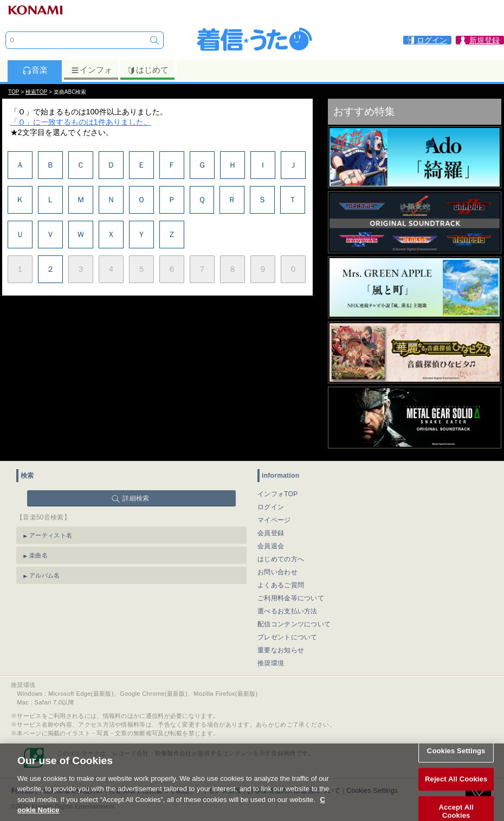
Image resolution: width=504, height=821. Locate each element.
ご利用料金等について (291, 598)
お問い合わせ (277, 572)
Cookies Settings (456, 756)
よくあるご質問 (281, 585)
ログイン (271, 507)
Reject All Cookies (456, 784)
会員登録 (271, 533)
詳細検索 (136, 498)
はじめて (148, 70)
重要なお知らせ (281, 650)
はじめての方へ (281, 559)
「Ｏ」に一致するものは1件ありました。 (81, 122)
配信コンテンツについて (294, 624)
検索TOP (36, 92)
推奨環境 (271, 663)
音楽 (35, 70)
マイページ (274, 520)
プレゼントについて (287, 637)
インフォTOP (278, 494)
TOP (14, 92)
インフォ (91, 70)
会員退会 (271, 546)
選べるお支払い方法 (287, 611)
